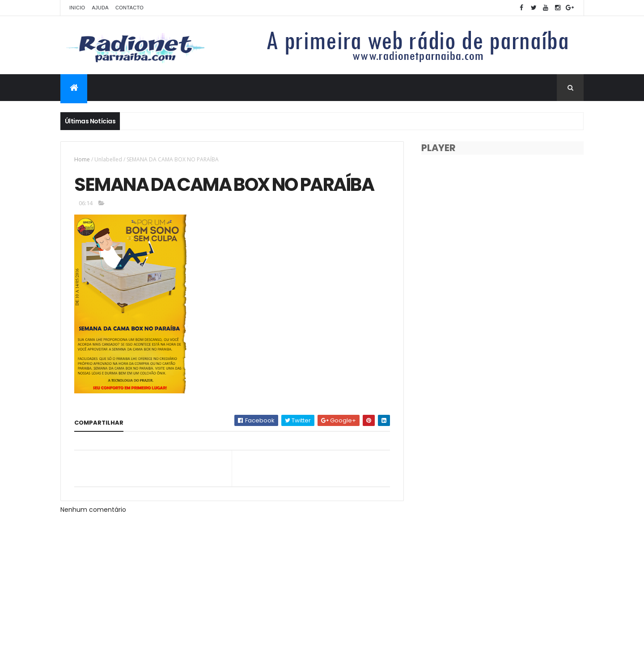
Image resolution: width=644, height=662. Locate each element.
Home (82, 159)
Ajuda (100, 8)
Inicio (77, 8)
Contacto (129, 8)
